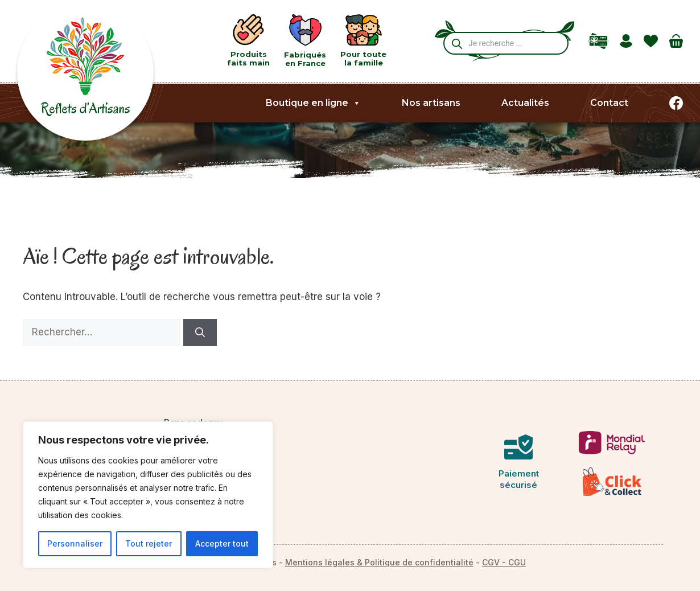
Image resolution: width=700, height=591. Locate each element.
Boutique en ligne (313, 103)
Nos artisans (431, 103)
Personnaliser (75, 543)
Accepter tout (222, 543)
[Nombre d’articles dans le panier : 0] (676, 41)
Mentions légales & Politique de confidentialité (379, 562)
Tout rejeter (149, 543)
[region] (148, 495)
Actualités (525, 103)
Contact (609, 103)
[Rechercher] (200, 333)
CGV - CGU (504, 562)
